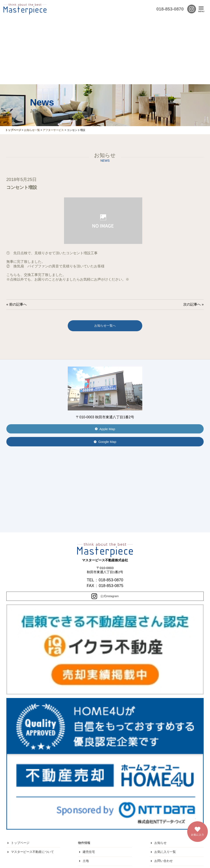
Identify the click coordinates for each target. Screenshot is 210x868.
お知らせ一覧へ (105, 326)
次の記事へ (192, 304)
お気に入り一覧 (165, 852)
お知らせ (160, 843)
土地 (86, 861)
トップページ (20, 843)
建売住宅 (89, 852)
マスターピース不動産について (32, 852)
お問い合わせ (164, 861)
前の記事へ (18, 304)
